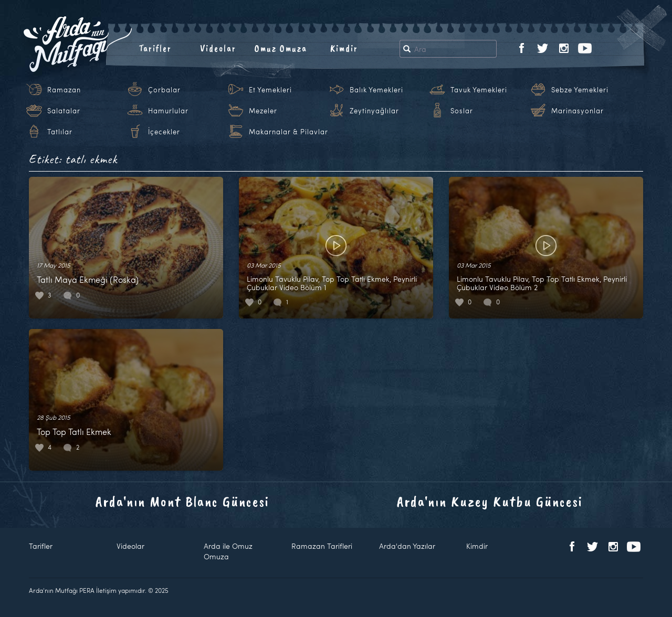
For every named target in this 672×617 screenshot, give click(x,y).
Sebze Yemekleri (580, 90)
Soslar (462, 111)
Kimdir (344, 48)
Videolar (218, 48)
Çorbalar (164, 90)
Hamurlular (168, 111)
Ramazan (64, 90)
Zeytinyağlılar (374, 111)
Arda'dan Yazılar (407, 546)
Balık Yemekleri (376, 90)
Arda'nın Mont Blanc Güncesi (182, 501)
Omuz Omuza (281, 48)
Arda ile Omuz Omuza (228, 551)
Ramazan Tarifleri (322, 546)
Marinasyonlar (577, 111)
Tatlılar (60, 132)
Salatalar (64, 111)
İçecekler (164, 132)
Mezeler (263, 111)
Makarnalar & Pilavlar (288, 132)
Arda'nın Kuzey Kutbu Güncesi (490, 501)
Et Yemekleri (270, 90)
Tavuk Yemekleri (479, 90)
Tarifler (155, 48)
